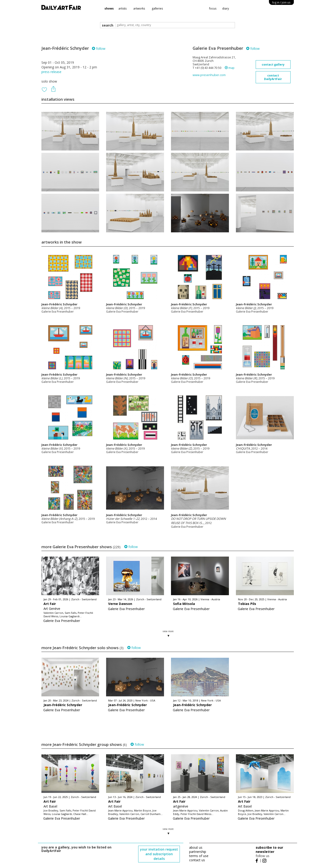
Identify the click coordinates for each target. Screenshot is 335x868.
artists (122, 8)
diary (226, 8)
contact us (197, 860)
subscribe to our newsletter (269, 850)
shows (109, 8)
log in (281, 2)
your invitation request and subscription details (159, 854)
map (230, 68)
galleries (157, 8)
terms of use (199, 856)
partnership (198, 852)
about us (196, 847)
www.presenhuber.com (209, 75)
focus (213, 8)
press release (51, 72)
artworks (139, 8)
